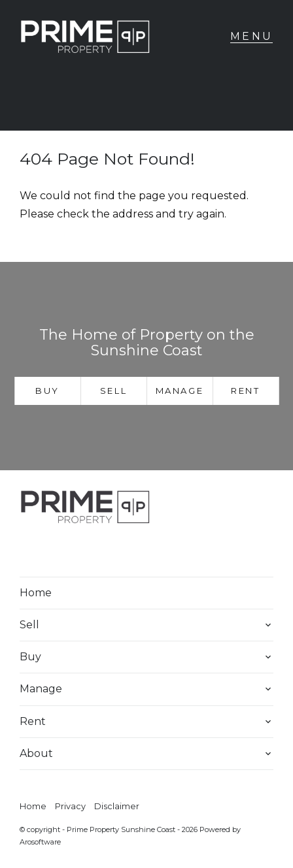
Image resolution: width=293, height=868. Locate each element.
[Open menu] (251, 37)
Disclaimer (117, 806)
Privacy (70, 806)
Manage (180, 391)
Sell (113, 391)
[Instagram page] (73, 552)
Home (36, 593)
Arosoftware (40, 842)
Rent (245, 391)
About (36, 753)
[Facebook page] (38, 552)
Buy (47, 391)
